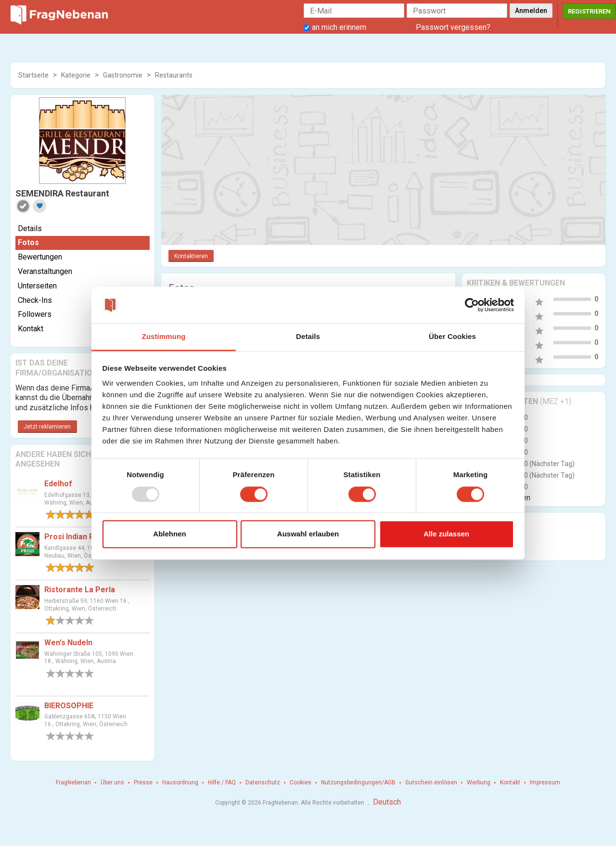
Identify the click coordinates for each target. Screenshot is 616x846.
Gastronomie (123, 75)
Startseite (33, 75)
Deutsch (387, 802)
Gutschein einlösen (431, 782)
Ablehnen (169, 534)
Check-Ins (35, 300)
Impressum (545, 782)
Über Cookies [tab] (452, 337)
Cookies (301, 782)
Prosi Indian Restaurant (87, 537)
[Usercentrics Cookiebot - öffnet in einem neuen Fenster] (472, 305)
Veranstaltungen (45, 271)
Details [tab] (308, 337)
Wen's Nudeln (68, 643)
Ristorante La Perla (80, 590)
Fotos (28, 242)
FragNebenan (73, 782)
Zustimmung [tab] (164, 337)
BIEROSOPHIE (69, 706)
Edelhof (58, 484)
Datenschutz (263, 782)
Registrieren (589, 11)
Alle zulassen (446, 534)
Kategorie (76, 75)
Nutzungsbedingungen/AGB (358, 782)
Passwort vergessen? (453, 27)
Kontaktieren (191, 256)
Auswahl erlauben (308, 534)
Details (30, 228)
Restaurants (174, 75)
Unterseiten (37, 286)
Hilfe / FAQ (222, 782)
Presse (143, 782)
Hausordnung (180, 782)
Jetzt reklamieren (47, 427)
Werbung (479, 782)
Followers (35, 314)
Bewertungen (40, 257)
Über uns (112, 782)
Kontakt (31, 329)
